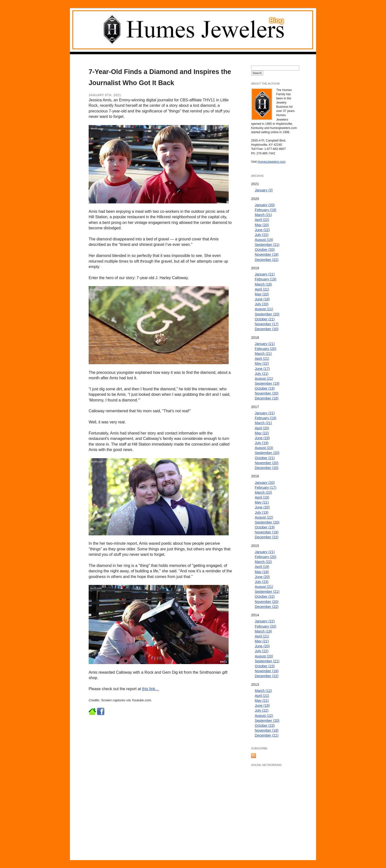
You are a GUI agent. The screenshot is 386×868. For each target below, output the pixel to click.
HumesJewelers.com (272, 162)
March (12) (263, 691)
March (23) (263, 492)
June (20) (262, 507)
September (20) (267, 314)
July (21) (262, 374)
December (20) (267, 329)
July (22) (262, 235)
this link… (151, 689)
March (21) (263, 215)
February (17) (265, 488)
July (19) (262, 443)
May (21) (262, 502)
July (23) (262, 582)
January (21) (265, 274)
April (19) (262, 497)
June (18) (262, 299)
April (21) (262, 289)
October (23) (265, 666)
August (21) (264, 309)
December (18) (267, 398)
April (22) (262, 220)
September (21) (267, 245)
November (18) (267, 254)
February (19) (265, 210)
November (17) (267, 324)
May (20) (262, 225)
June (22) (262, 230)
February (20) (265, 349)
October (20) (265, 250)
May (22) (262, 363)
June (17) (262, 369)
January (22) (265, 621)
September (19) (267, 383)
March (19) (263, 631)
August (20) (264, 656)
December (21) (267, 735)
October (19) (265, 388)
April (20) (262, 428)
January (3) (264, 190)
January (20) (265, 205)
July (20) (262, 304)
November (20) (267, 393)
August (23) (264, 448)
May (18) (262, 572)
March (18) (263, 284)
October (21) (265, 319)
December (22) (267, 260)
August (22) (264, 517)
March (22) (263, 562)
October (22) (265, 597)
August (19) (264, 240)
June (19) (262, 438)
